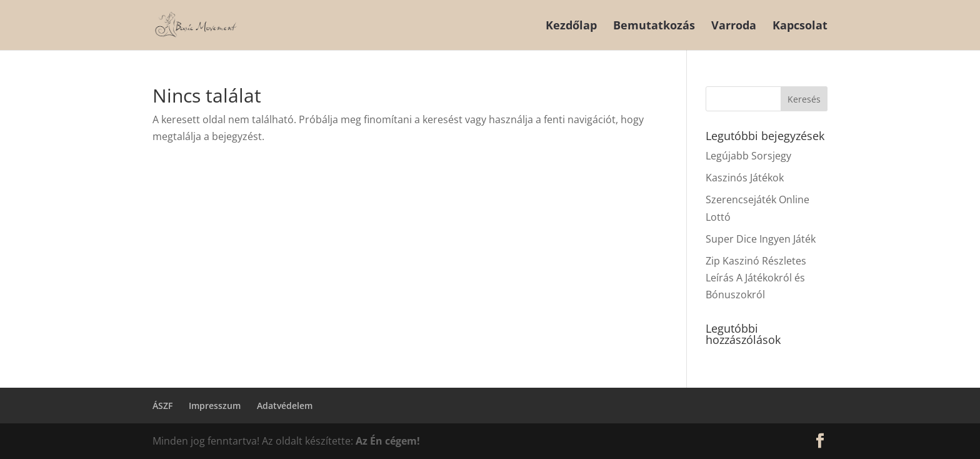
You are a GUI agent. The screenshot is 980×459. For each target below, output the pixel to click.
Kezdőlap (571, 27)
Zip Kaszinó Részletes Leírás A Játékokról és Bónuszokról (756, 278)
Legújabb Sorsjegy (748, 156)
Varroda (734, 27)
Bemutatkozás (654, 27)
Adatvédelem (285, 406)
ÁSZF (162, 406)
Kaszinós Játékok (745, 178)
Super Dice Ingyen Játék (761, 239)
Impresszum (215, 406)
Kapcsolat (800, 27)
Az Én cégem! (388, 441)
